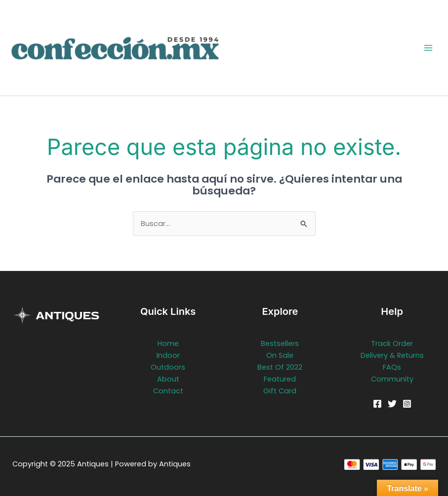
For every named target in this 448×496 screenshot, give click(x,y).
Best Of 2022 (280, 367)
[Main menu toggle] (428, 47)
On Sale (280, 355)
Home (168, 343)
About (168, 379)
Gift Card (280, 391)
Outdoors (168, 367)
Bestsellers (280, 343)
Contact (168, 391)
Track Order (392, 343)
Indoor (168, 355)
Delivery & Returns (392, 355)
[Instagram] (407, 404)
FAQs (392, 367)
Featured (280, 379)
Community (392, 379)
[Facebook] (377, 404)
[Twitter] (392, 404)
